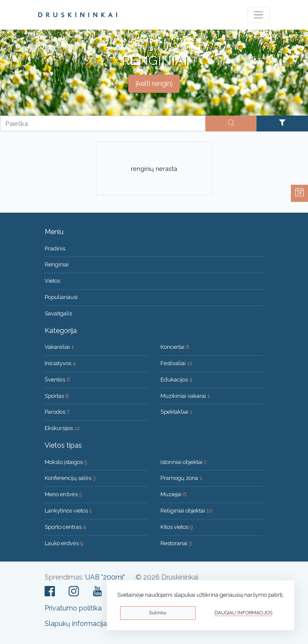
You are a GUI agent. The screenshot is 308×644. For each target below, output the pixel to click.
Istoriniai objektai (184, 462)
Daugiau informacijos (243, 613)
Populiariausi (61, 297)
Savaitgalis (58, 313)
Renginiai (57, 264)
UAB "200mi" (105, 577)
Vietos (52, 281)
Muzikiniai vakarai (185, 396)
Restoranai (176, 543)
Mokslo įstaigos (66, 462)
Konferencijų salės (70, 478)
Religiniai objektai (187, 511)
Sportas (57, 396)
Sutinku (158, 613)
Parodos (57, 412)
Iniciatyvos (60, 363)
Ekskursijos (62, 428)
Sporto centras (65, 527)
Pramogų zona (181, 478)
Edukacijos (177, 380)
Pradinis (55, 249)
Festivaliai (176, 363)
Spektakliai (176, 412)
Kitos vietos (177, 527)
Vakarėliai (59, 347)
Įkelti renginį (154, 84)
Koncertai (175, 347)
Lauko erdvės (64, 543)
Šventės (57, 380)
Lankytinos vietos (68, 511)
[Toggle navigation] (258, 15)
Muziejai (174, 494)
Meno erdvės (63, 494)
